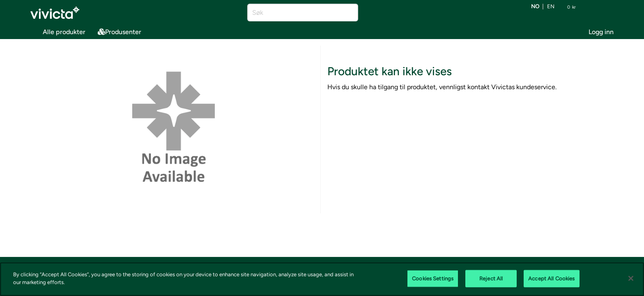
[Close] (631, 278)
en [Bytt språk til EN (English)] (551, 7)
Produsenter (120, 32)
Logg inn (601, 32)
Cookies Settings (433, 279)
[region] (322, 279)
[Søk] (296, 13)
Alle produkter (58, 30)
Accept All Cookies (551, 279)
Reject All (491, 279)
